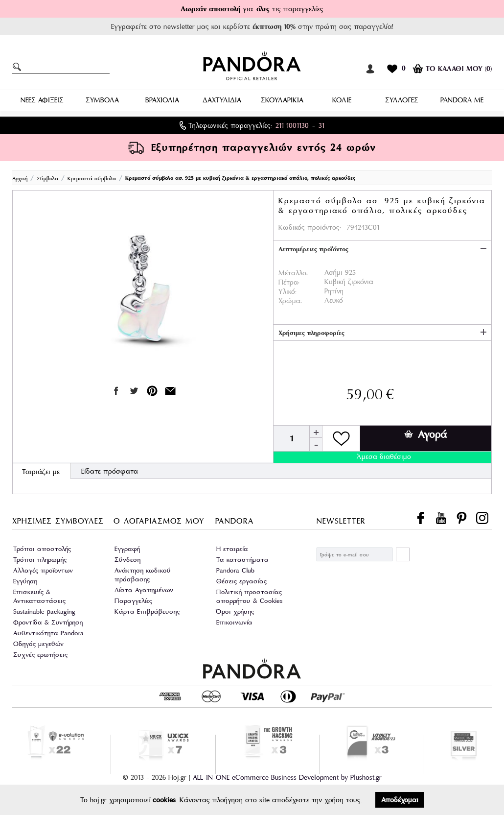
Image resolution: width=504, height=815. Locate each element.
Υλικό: (287, 291)
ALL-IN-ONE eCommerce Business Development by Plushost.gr (287, 777)
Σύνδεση (127, 560)
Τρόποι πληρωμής (40, 560)
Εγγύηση (25, 581)
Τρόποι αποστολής (42, 549)
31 (321, 125)
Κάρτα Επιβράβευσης (147, 611)
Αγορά (425, 434)
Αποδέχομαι (400, 800)
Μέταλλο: (293, 273)
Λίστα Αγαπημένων (144, 590)
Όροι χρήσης (235, 611)
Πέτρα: (289, 282)
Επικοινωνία (234, 622)
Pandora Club (235, 570)
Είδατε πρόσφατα (110, 471)
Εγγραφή (127, 549)
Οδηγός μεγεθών (38, 644)
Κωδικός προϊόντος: (310, 227)
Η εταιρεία (232, 549)
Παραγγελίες (133, 601)
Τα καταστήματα (242, 560)
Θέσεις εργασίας (241, 581)
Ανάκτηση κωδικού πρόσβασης (143, 575)
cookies (164, 800)
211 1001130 (292, 125)
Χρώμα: (290, 301)
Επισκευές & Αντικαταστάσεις (39, 596)
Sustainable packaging (44, 611)
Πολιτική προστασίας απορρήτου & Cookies (249, 596)
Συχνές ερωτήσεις (40, 655)
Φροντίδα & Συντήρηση (48, 622)
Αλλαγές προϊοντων (43, 570)
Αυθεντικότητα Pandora (48, 633)
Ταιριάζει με (41, 472)
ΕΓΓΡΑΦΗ (403, 554)
